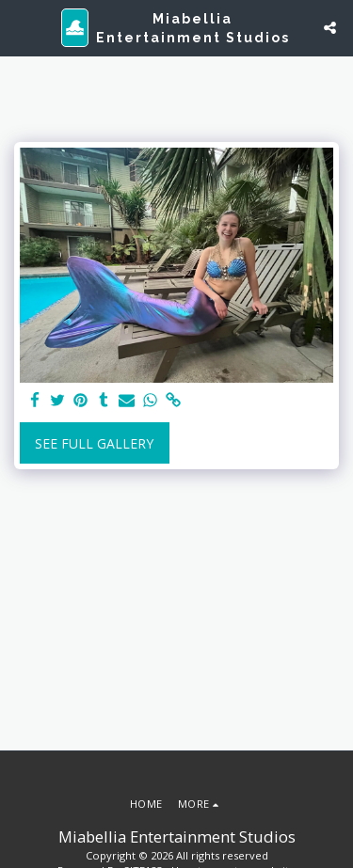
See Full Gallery (94, 443)
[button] (21, 27)
